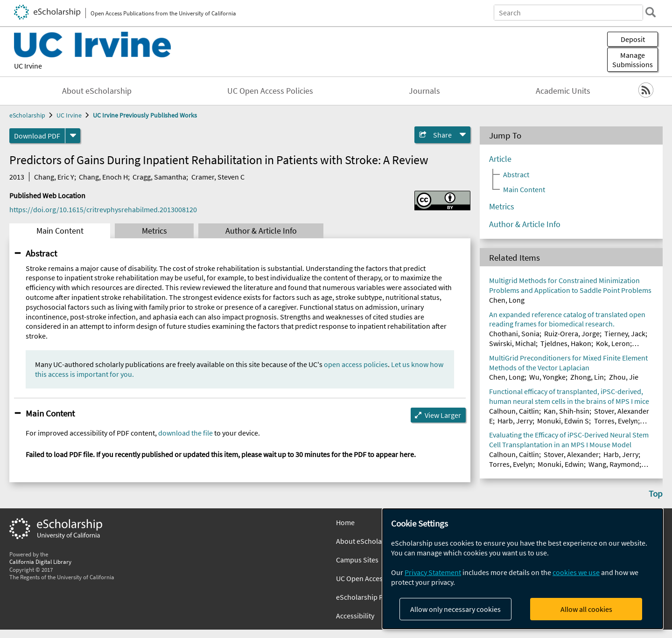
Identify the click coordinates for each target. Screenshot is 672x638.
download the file (185, 433)
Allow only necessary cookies (455, 609)
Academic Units (563, 91)
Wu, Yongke (547, 377)
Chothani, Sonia (514, 333)
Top (656, 493)
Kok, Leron (613, 343)
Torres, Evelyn (616, 421)
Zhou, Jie (624, 377)
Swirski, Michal (512, 343)
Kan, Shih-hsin (567, 411)
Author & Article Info (261, 231)
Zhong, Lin (587, 377)
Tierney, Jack (625, 333)
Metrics (154, 231)
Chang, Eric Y (54, 177)
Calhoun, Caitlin (514, 411)
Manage (633, 60)
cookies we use (576, 572)
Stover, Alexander (571, 454)
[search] (651, 12)
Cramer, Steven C (218, 177)
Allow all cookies (586, 609)
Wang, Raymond (614, 464)
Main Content (60, 231)
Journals (424, 91)
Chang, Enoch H (103, 177)
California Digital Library (40, 562)
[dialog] (523, 569)
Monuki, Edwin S (563, 421)
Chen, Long (507, 300)
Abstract (41, 253)
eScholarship (27, 115)
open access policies (356, 364)
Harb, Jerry (515, 421)
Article (500, 159)
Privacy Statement (433, 572)
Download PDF (37, 136)
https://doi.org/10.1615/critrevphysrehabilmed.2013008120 (103, 209)
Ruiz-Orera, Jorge (572, 333)
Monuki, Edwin (561, 464)
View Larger (443, 415)
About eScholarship (97, 91)
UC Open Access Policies (270, 91)
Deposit (633, 39)
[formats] (73, 136)
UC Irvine (28, 66)
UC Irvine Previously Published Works (145, 115)
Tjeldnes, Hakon (566, 343)
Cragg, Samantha (159, 177)
